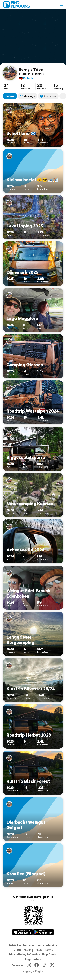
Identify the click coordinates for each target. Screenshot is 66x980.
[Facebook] (37, 965)
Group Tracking (23, 950)
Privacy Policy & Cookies (24, 955)
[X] (52, 965)
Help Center (50, 955)
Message (27, 96)
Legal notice (33, 959)
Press (39, 950)
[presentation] (63, 86)
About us (52, 945)
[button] (61, 4)
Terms (49, 950)
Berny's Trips (31, 69)
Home (40, 945)
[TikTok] (44, 965)
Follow (10, 96)
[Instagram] (29, 965)
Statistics (48, 96)
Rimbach (26, 78)
